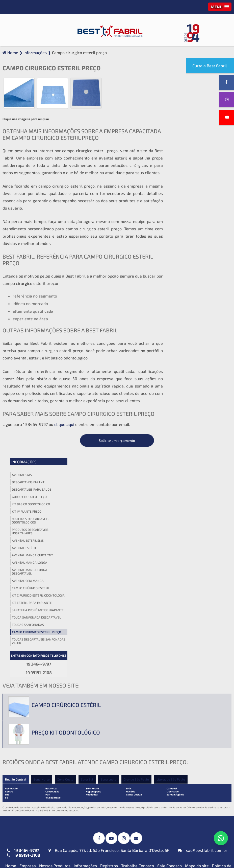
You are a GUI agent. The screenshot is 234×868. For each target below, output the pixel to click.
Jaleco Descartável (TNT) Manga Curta (36, 736)
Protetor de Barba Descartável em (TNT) (115, 810)
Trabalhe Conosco (138, 621)
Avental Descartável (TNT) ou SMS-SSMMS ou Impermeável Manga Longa (39, 689)
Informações (184, 107)
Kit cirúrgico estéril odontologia (199, 241)
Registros (109, 621)
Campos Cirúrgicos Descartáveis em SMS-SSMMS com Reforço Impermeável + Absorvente (116, 662)
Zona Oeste (65, 535)
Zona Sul (87, 535)
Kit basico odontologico (191, 150)
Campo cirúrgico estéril (191, 234)
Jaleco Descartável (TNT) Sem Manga (34, 762)
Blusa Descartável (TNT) (182, 791)
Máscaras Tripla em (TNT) (30, 799)
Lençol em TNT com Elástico (185, 733)
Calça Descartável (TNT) (182, 799)
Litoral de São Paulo (171, 535)
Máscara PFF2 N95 (24, 791)
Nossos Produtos (55, 621)
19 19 (23, 608)
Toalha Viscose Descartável (108, 707)
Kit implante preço (187, 157)
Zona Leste (109, 535)
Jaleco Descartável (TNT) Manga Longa (36, 749)
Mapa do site (197, 621)
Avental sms (182, 120)
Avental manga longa (190, 208)
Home (11, 621)
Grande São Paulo (137, 535)
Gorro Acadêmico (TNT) (181, 657)
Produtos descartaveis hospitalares (190, 177)
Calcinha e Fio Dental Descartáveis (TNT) (191, 810)
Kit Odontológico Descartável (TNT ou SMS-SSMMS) (115, 749)
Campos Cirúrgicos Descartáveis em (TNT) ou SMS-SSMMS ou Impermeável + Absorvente (116, 680)
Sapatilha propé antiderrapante (198, 256)
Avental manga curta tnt (193, 201)
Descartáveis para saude (192, 135)
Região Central (16, 535)
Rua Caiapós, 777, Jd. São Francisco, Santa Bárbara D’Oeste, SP (109, 605)
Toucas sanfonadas (188, 270)
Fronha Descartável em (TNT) (110, 799)
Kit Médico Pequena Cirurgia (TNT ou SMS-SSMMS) (116, 736)
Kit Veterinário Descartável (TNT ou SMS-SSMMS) (115, 762)
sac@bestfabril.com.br (203, 605)
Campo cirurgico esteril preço (197, 278)
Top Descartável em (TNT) (183, 843)
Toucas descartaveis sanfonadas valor (199, 287)
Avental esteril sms (188, 186)
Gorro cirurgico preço (190, 142)
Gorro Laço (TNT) (175, 666)
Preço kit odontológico (66, 488)
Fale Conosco (170, 621)
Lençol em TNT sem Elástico (185, 742)
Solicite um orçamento (197, 86)
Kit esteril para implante (192, 248)
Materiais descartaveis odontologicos (190, 166)
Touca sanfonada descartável (197, 263)
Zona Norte (42, 535)
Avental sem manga (188, 226)
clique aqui (64, 425)
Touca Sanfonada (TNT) (180, 675)
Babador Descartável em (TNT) (111, 791)
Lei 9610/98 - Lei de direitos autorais (58, 566)
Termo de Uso (217, 625)
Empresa (28, 621)
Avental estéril (185, 193)
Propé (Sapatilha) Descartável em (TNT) (190, 832)
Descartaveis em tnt (188, 128)
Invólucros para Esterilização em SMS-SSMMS (113, 696)
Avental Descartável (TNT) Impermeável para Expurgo (32, 660)
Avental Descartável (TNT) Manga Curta (38, 673)
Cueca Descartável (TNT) (182, 821)
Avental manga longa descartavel (190, 217)
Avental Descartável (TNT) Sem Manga (36, 705)
